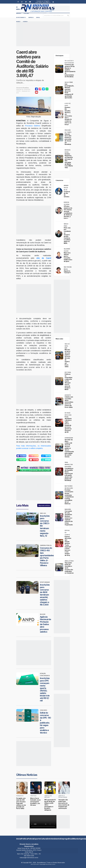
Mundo (76, 839)
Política (25, 839)
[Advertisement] (49, 8)
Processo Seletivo (33, 126)
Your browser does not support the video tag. (43, 822)
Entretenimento (21, 17)
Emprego (31, 17)
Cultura (26, 13)
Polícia (31, 839)
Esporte (19, 13)
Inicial (19, 839)
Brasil (38, 17)
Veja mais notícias (44, 505)
